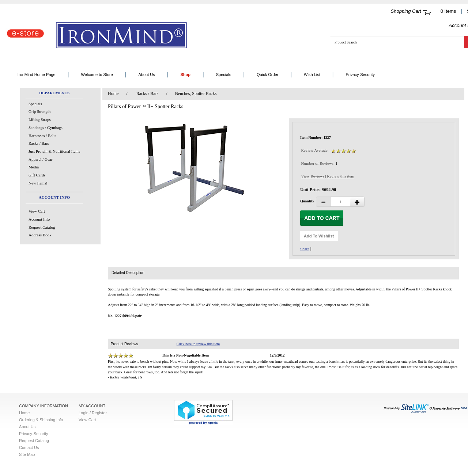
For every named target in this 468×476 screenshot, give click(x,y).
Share (305, 249)
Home (113, 94)
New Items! (38, 183)
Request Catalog (42, 227)
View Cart (37, 211)
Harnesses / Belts (42, 136)
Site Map (27, 454)
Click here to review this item (198, 344)
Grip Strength (39, 111)
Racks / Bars (39, 143)
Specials (224, 75)
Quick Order (267, 75)
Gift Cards (37, 175)
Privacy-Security (360, 75)
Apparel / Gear (40, 159)
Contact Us (29, 448)
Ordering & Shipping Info (41, 420)
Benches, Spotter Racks (196, 94)
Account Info (39, 219)
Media (34, 167)
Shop (185, 75)
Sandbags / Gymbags (46, 127)
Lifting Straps (40, 119)
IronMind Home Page (37, 75)
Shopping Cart (406, 11)
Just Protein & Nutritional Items (54, 151)
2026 (425, 408)
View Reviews (313, 176)
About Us (146, 75)
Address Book (40, 235)
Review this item (341, 176)
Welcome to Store (97, 75)
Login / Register (93, 413)
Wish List (312, 75)
